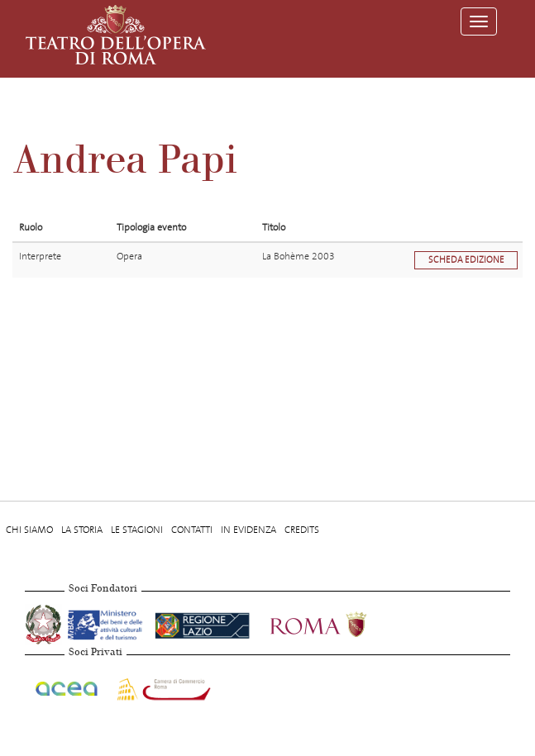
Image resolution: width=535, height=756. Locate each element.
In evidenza (248, 530)
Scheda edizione (466, 260)
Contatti (192, 530)
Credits (302, 530)
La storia (82, 530)
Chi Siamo (29, 530)
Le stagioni (137, 530)
